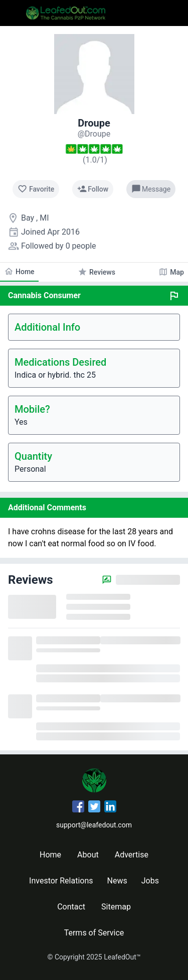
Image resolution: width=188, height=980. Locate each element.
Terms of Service (94, 933)
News (117, 881)
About (88, 855)
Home (50, 855)
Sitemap (116, 907)
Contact (71, 907)
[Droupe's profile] (94, 134)
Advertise (132, 855)
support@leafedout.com (94, 825)
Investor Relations (61, 881)
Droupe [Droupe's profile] (94, 123)
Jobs (150, 881)
